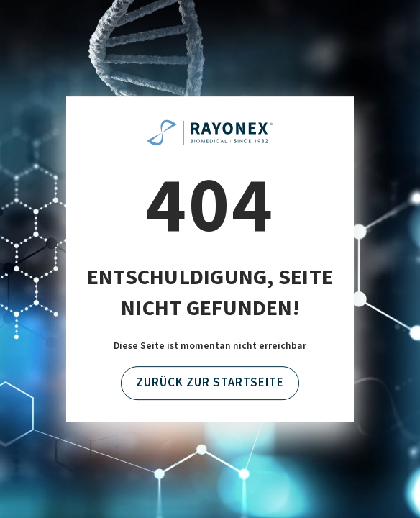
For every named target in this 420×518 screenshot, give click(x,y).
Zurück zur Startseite (210, 383)
